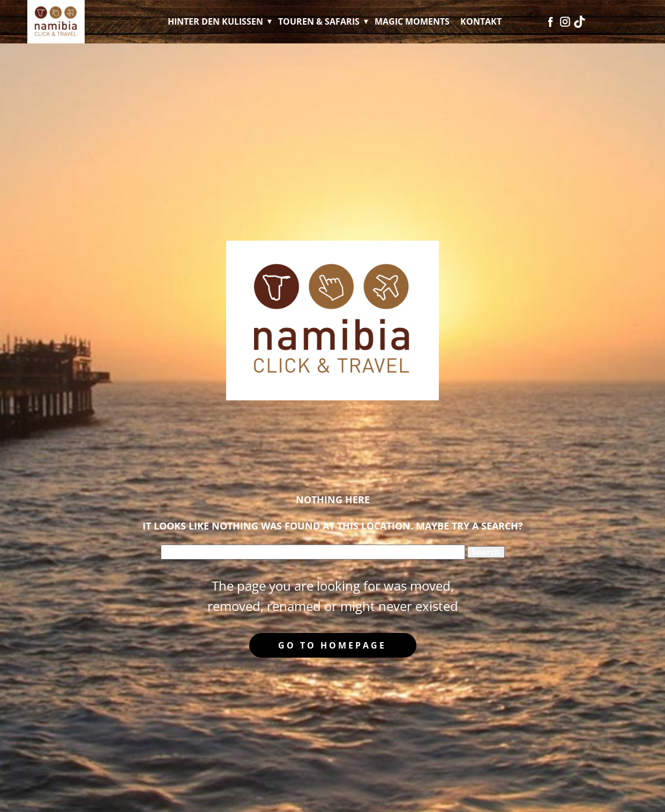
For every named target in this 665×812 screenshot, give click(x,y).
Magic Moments (412, 21)
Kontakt (481, 21)
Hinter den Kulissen (215, 21)
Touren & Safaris (319, 21)
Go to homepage (332, 645)
